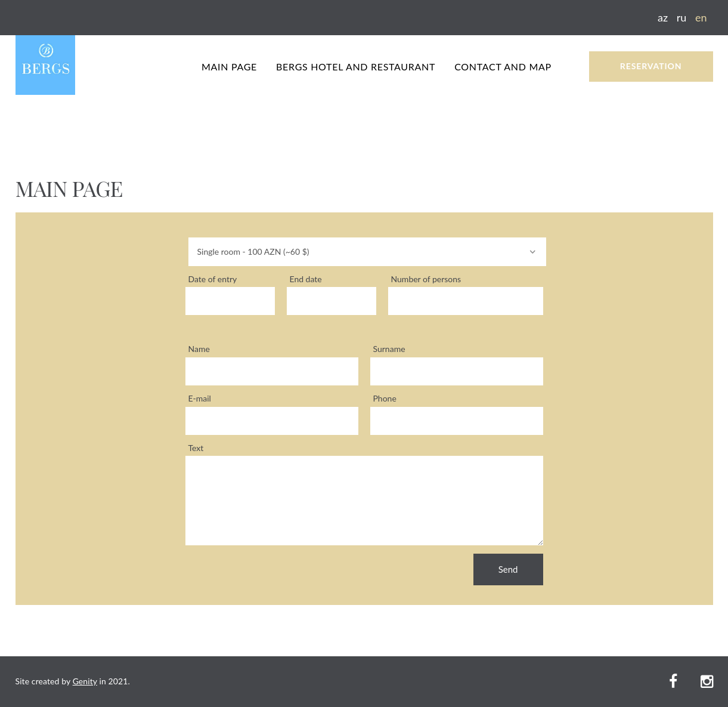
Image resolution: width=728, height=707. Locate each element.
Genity (85, 681)
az (663, 17)
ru (682, 17)
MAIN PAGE (229, 67)
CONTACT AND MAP (503, 67)
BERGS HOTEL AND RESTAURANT (356, 67)
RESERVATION (651, 66)
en (701, 17)
